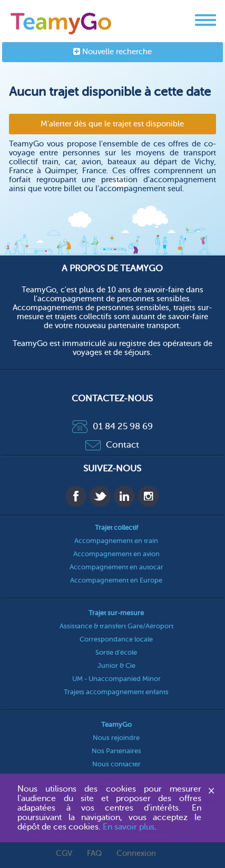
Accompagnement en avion (116, 554)
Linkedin (124, 496)
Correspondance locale (116, 639)
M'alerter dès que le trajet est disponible (112, 124)
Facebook (76, 496)
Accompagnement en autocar (116, 567)
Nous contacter (116, 764)
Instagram (149, 496)
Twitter (100, 496)
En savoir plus (129, 827)
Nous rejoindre (116, 738)
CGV (64, 854)
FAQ (94, 854)
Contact (112, 445)
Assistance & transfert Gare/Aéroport (116, 626)
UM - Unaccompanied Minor (116, 679)
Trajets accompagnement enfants (116, 692)
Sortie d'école (116, 652)
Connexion (136, 854)
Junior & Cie (116, 665)
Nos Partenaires (116, 751)
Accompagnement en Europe (116, 580)
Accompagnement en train (116, 541)
